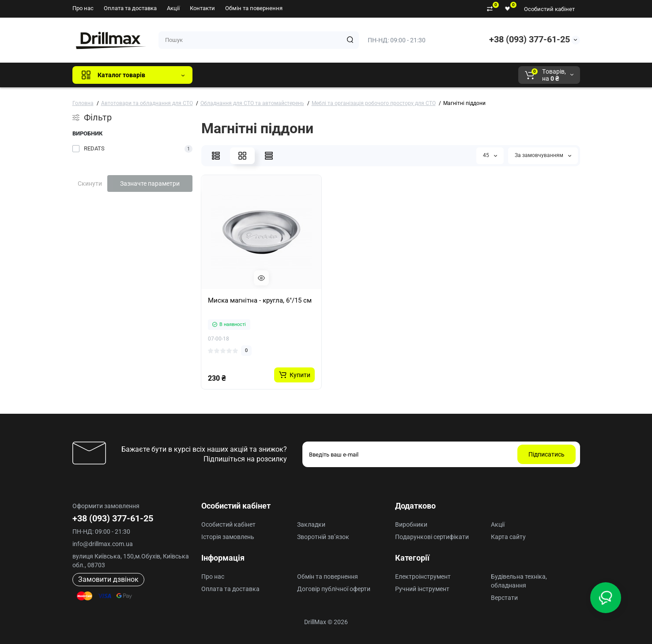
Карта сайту (508, 537)
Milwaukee (383, 75)
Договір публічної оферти (334, 589)
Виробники (411, 524)
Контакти (202, 8)
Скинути (90, 183)
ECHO (322, 75)
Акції (173, 8)
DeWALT (289, 75)
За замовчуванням (543, 155)
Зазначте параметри (150, 183)
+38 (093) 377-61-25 (530, 39)
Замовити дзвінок (108, 579)
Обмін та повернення (254, 8)
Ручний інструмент (422, 589)
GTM (258, 75)
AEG (349, 75)
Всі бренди (223, 75)
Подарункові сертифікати (432, 537)
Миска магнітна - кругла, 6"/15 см (260, 300)
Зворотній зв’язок (323, 537)
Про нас (83, 8)
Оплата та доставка (130, 8)
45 (490, 155)
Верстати (504, 598)
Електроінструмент (423, 577)
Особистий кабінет (549, 9)
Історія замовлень (228, 537)
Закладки (311, 524)
